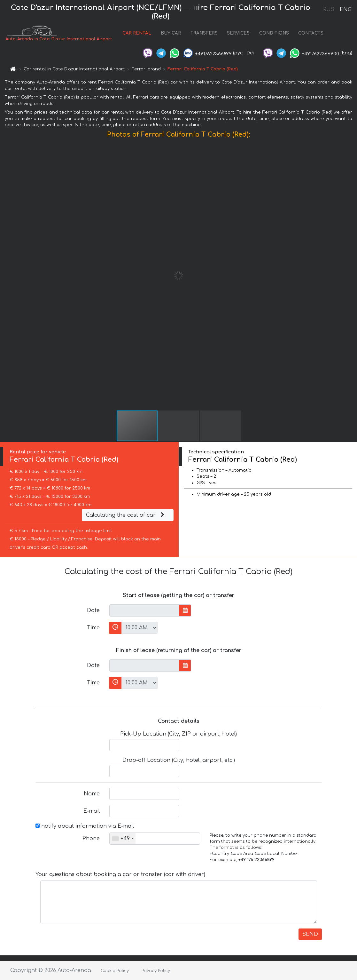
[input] (144, 610)
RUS (329, 10)
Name (92, 794)
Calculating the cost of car (126, 515)
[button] (351, 276)
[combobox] (123, 839)
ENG (345, 10)
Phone (91, 839)
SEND (310, 934)
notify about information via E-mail (85, 826)
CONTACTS (311, 33)
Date (93, 610)
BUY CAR (171, 33)
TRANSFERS (204, 33)
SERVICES (238, 33)
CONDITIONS (274, 33)
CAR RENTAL (137, 33)
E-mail (92, 811)
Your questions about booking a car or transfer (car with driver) (120, 874)
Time (93, 628)
